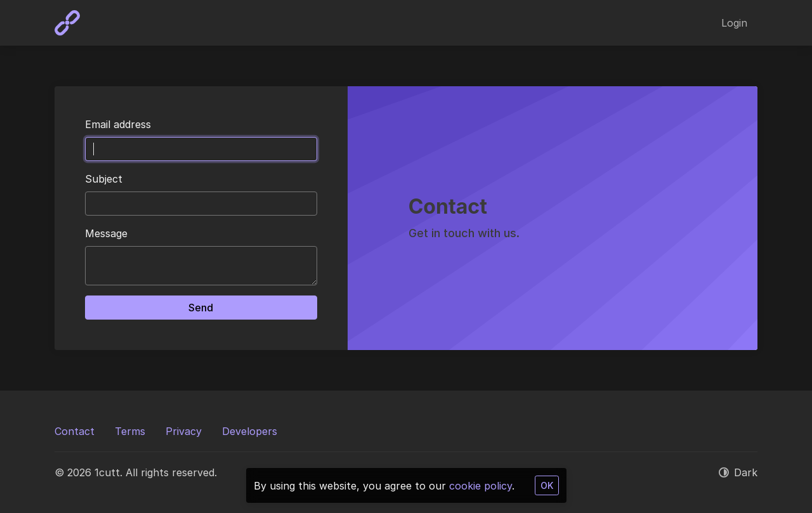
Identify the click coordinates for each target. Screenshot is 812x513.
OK (547, 485)
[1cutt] (67, 23)
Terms (130, 431)
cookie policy (481, 486)
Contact (75, 431)
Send (201, 308)
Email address (118, 124)
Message (106, 233)
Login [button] (734, 23)
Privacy (184, 431)
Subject (104, 179)
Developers (250, 431)
